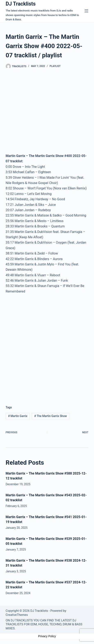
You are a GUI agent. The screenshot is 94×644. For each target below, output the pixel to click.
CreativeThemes (17, 615)
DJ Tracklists (21, 4)
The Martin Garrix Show (50, 416)
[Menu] (86, 11)
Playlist (55, 66)
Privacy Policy (47, 636)
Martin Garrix (18, 416)
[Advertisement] (47, 346)
